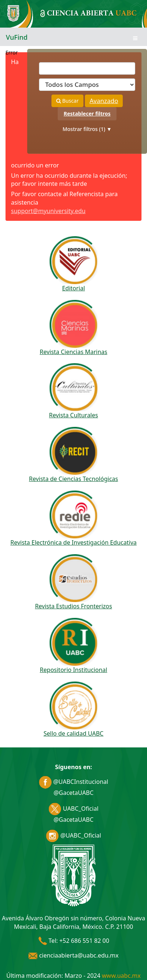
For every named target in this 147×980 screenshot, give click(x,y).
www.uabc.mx (121, 976)
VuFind (17, 37)
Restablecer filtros (87, 114)
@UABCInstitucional (74, 782)
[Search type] (87, 85)
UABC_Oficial (73, 809)
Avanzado (104, 101)
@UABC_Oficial (73, 835)
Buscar (67, 101)
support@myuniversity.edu (48, 211)
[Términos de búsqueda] (87, 68)
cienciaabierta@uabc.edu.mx (73, 955)
